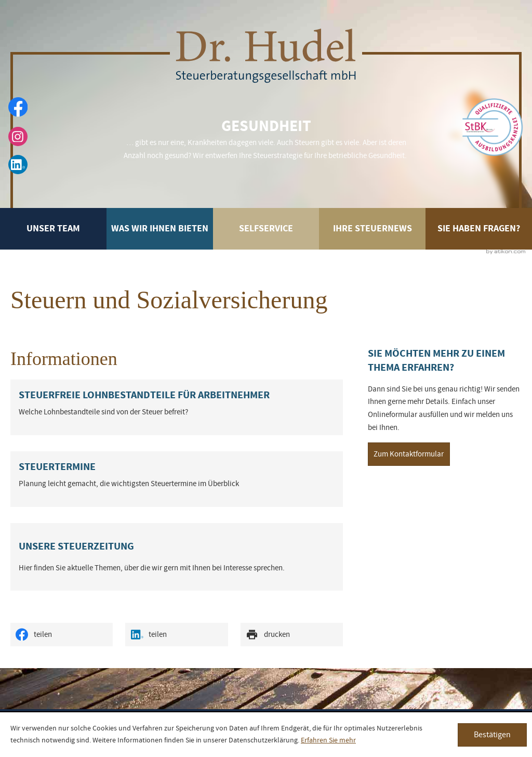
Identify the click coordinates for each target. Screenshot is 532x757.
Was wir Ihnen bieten (160, 229)
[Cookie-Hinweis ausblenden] (492, 735)
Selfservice (266, 232)
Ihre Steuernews (373, 229)
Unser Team (53, 229)
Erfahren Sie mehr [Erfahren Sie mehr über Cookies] (328, 740)
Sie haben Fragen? (479, 229)
